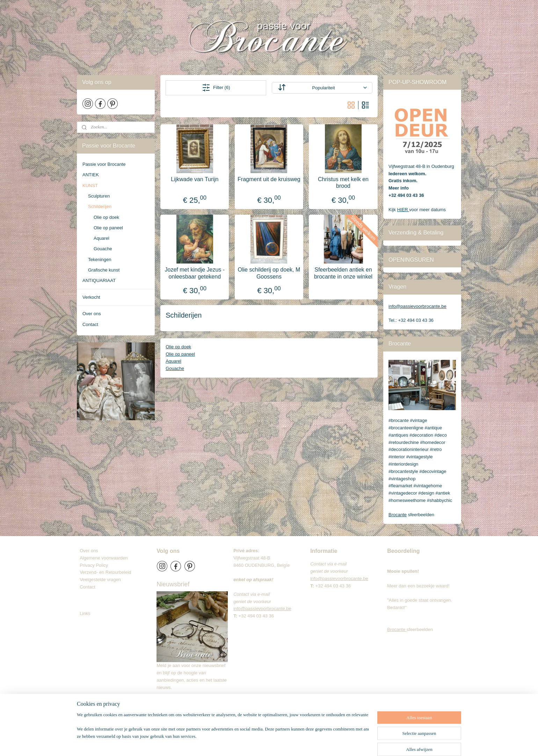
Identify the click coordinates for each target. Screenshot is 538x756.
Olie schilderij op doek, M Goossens (269, 273)
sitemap (263, 743)
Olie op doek (178, 347)
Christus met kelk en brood (343, 183)
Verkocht (91, 297)
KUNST (90, 186)
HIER (403, 210)
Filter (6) (216, 88)
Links (85, 613)
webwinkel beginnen (299, 743)
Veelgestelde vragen (100, 580)
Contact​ (90, 587)
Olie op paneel (180, 354)
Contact (90, 324)
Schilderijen (100, 206)
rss (276, 743)
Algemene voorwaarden (104, 558)
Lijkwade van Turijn (195, 179)
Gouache (175, 368)
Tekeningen (100, 260)
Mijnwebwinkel (353, 743)
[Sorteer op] (322, 88)
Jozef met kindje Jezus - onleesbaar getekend (195, 273)
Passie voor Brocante (104, 164)
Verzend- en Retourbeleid (105, 572)
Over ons (92, 314)
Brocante (398, 515)
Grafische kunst (104, 270)
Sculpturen (99, 196)
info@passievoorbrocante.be (417, 306)
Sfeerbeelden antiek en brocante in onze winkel (343, 273)
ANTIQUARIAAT (99, 280)
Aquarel (173, 361)
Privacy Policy (94, 565)
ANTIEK (91, 175)
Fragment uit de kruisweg (269, 179)
